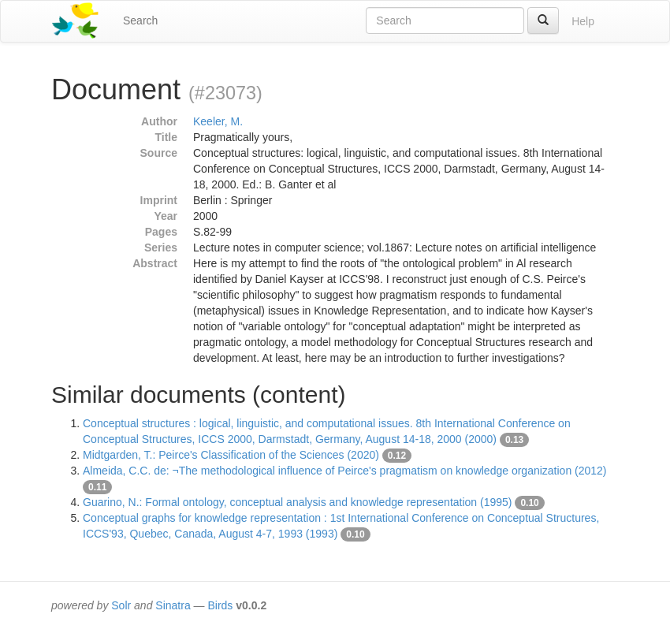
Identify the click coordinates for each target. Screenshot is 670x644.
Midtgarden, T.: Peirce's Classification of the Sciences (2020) (231, 455)
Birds (220, 605)
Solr (121, 605)
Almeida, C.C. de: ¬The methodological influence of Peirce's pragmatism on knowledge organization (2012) (345, 471)
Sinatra (173, 605)
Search (140, 20)
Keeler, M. (218, 121)
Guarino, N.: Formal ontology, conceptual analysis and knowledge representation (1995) (298, 502)
